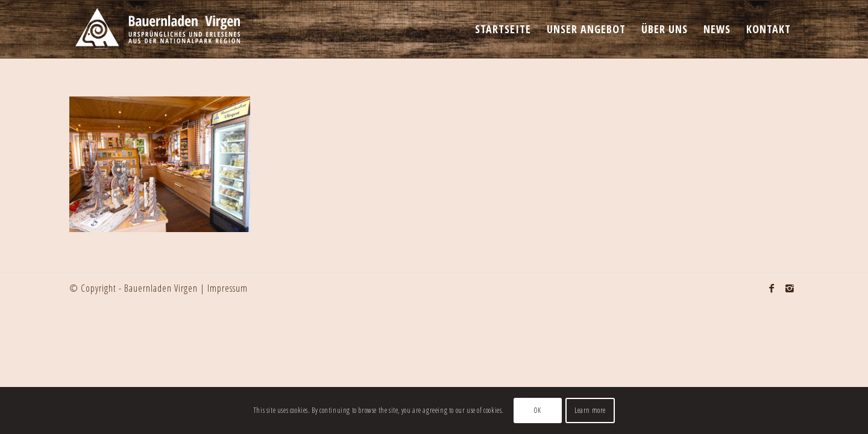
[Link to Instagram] (790, 288)
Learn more (590, 410)
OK (537, 410)
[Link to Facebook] (772, 288)
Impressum (228, 288)
